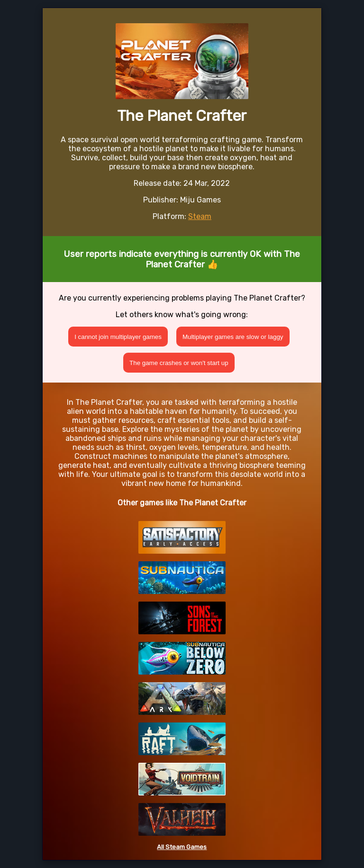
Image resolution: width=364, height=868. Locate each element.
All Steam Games (182, 847)
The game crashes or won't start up (179, 363)
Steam (200, 216)
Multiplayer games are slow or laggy (233, 337)
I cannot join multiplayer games (118, 337)
